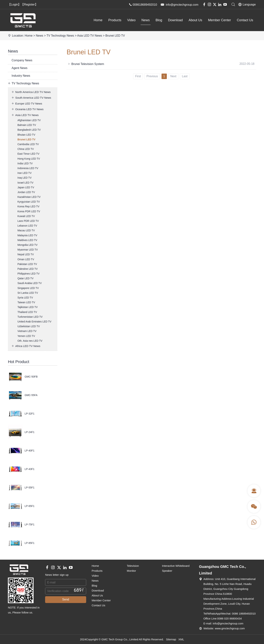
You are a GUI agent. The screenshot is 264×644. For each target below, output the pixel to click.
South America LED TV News (31, 98)
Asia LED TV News (90, 36)
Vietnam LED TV (27, 331)
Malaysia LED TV (27, 235)
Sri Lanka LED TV (28, 293)
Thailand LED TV (27, 312)
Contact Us (245, 20)
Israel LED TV (25, 183)
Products (115, 20)
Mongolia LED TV (27, 245)
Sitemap (171, 639)
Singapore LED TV (28, 288)
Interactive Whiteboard (176, 566)
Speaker (167, 571)
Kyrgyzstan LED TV (29, 202)
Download (175, 20)
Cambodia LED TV (28, 144)
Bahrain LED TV (27, 125)
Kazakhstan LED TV (29, 197)
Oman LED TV (26, 259)
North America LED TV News (31, 92)
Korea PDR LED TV (29, 211)
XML (181, 639)
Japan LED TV (26, 187)
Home (98, 20)
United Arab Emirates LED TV (34, 322)
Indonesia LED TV (28, 168)
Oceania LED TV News (27, 109)
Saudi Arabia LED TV (30, 283)
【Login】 (14, 4)
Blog (159, 20)
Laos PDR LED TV (28, 221)
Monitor (131, 571)
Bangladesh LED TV (29, 130)
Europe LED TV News (27, 104)
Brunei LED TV (115, 36)
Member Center (220, 20)
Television (133, 566)
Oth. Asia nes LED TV (30, 341)
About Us (195, 20)
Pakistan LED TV (27, 264)
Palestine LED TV (27, 269)
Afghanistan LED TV (29, 120)
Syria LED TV (25, 298)
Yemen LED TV (26, 336)
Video (131, 20)
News (146, 20)
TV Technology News (60, 36)
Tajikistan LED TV (27, 307)
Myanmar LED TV (28, 250)
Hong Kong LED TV (29, 159)
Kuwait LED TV (26, 216)
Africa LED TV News (26, 346)
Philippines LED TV (28, 274)
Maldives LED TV (27, 240)
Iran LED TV (24, 173)
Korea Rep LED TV (28, 206)
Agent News (19, 68)
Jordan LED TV (26, 192)
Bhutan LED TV (26, 135)
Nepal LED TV (26, 254)
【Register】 (29, 4)
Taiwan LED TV (26, 302)
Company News (22, 60)
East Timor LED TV (28, 154)
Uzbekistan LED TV (29, 326)
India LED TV (25, 163)
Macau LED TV (26, 230)
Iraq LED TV (24, 178)
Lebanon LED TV (27, 226)
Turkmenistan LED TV (30, 317)
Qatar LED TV (25, 278)
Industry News (21, 76)
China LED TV (26, 149)
